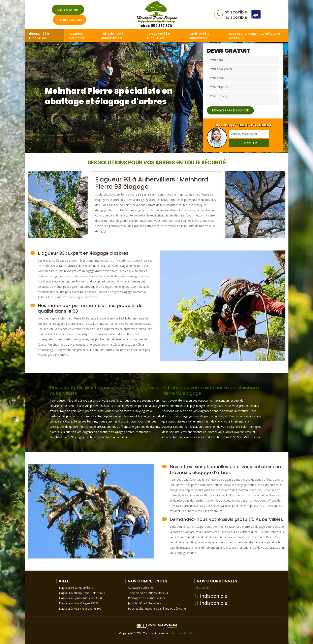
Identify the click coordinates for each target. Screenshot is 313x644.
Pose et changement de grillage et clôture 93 (255, 36)
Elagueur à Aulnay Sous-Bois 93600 (82, 593)
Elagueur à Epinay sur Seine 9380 (80, 598)
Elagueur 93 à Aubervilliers (39, 36)
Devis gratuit (68, 10)
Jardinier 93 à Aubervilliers (199, 36)
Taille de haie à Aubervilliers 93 (112, 36)
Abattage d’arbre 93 (76, 36)
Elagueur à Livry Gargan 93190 (79, 603)
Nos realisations (70, 20)
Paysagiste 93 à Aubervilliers (158, 36)
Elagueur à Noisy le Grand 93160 (80, 608)
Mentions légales (182, 633)
